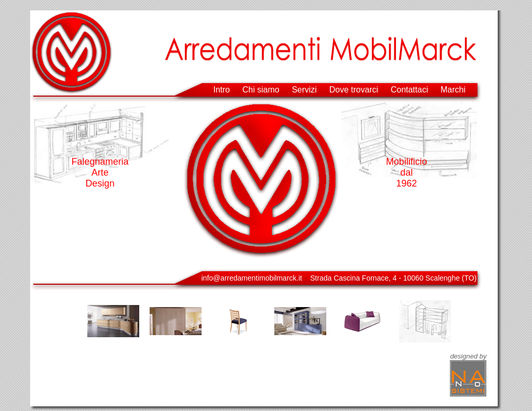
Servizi (304, 90)
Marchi (453, 90)
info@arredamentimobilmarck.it (252, 278)
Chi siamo (261, 90)
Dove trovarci (354, 90)
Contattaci (409, 90)
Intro (222, 90)
